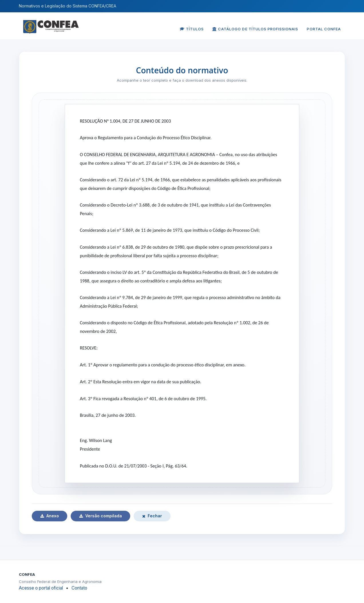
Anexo (50, 516)
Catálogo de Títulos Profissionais (255, 29)
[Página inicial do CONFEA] (51, 23)
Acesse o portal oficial (41, 588)
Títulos (192, 29)
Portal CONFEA (324, 29)
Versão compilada (101, 516)
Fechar (152, 516)
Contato (79, 588)
